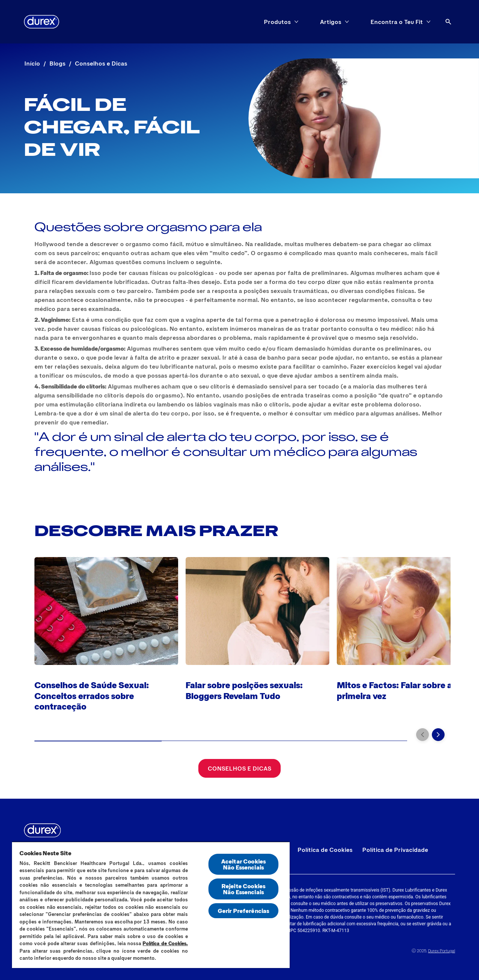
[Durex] (42, 22)
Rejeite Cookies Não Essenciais (243, 889)
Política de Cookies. (165, 943)
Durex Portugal (442, 950)
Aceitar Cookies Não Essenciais (243, 864)
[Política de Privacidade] (395, 850)
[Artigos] (331, 22)
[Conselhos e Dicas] (239, 768)
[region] (151, 905)
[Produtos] (277, 22)
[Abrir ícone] (448, 22)
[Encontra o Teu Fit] (397, 22)
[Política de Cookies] (325, 850)
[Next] (438, 735)
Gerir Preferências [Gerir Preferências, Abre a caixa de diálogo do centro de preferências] (244, 911)
